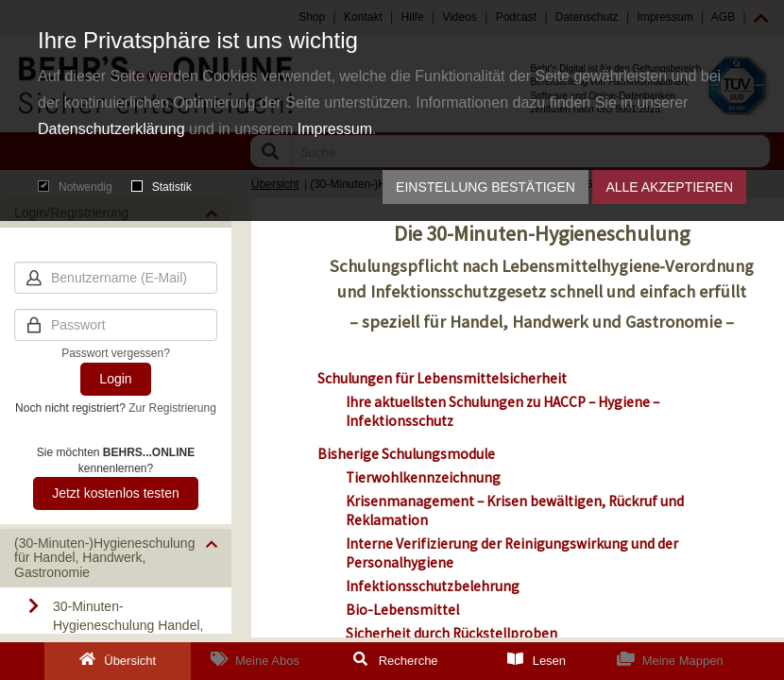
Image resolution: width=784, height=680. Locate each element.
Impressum (335, 129)
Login (115, 379)
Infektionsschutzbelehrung (433, 586)
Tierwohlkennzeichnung (423, 477)
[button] (116, 558)
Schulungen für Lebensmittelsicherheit (443, 378)
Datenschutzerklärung (111, 129)
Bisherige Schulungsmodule (408, 454)
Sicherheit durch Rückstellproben (452, 633)
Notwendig (75, 187)
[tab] (116, 558)
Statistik (162, 187)
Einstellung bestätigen (486, 187)
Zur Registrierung (172, 408)
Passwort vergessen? (116, 353)
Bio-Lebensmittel (402, 610)
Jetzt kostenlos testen (116, 493)
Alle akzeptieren (669, 187)
